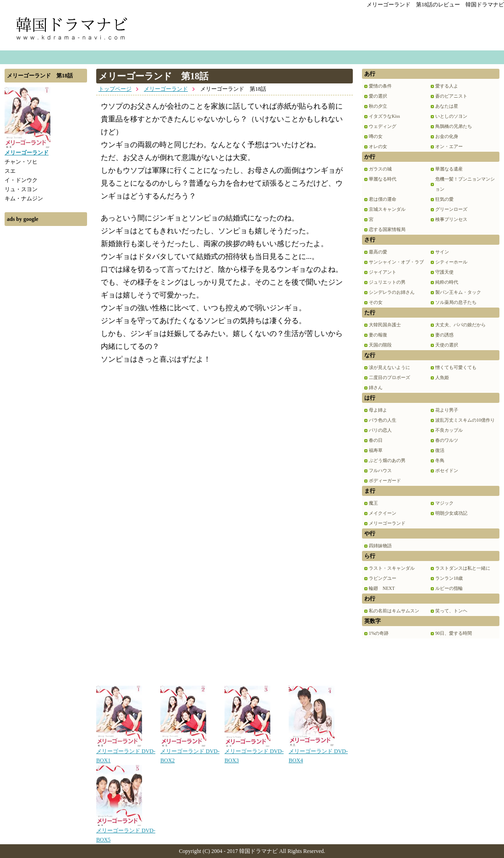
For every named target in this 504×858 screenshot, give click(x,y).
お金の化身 (447, 136)
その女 (376, 302)
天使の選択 (447, 345)
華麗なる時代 (383, 179)
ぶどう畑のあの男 (387, 460)
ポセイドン (447, 470)
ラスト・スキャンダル (392, 568)
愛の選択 (378, 96)
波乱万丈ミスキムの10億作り (465, 420)
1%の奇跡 (379, 633)
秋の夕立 (378, 106)
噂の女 (376, 136)
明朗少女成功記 (451, 513)
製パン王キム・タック (458, 292)
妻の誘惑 (444, 335)
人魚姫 (442, 377)
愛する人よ (447, 86)
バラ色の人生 (383, 420)
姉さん (376, 388)
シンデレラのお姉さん (392, 292)
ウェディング (383, 126)
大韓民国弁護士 (385, 325)
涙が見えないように (389, 367)
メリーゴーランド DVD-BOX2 (190, 753)
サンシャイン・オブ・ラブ (396, 262)
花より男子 (447, 410)
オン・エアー (449, 146)
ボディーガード (385, 481)
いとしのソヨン (451, 116)
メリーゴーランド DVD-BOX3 (254, 753)
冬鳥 (440, 460)
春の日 (376, 440)
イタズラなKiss (384, 116)
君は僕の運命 (383, 199)
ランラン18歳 (449, 578)
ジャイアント (383, 272)
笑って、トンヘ (451, 611)
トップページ (115, 89)
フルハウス (380, 470)
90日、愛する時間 (454, 633)
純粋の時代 (447, 282)
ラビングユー (383, 578)
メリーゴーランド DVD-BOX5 (126, 832)
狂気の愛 (444, 199)
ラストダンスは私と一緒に (463, 568)
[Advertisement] (46, 368)
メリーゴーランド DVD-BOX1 (126, 753)
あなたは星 (447, 106)
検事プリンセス (451, 219)
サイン (442, 252)
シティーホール (451, 262)
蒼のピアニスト (451, 96)
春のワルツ (447, 440)
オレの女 (378, 146)
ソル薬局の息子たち (456, 302)
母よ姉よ (378, 410)
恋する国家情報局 (387, 229)
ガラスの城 (380, 169)
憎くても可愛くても (456, 367)
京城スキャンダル (387, 209)
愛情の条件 (380, 86)
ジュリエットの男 (387, 282)
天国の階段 (380, 345)
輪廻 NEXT (382, 588)
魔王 (373, 503)
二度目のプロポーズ (389, 377)
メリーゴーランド (166, 89)
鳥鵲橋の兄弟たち (454, 126)
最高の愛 (378, 252)
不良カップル (449, 430)
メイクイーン (383, 513)
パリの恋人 (380, 430)
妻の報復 (378, 335)
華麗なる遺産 (449, 169)
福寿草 (376, 450)
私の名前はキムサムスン (394, 611)
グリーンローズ (451, 209)
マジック (444, 503)
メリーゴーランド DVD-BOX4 (318, 753)
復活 (440, 450)
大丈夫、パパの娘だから (460, 325)
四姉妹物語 (380, 546)
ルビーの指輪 (449, 588)
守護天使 (444, 272)
